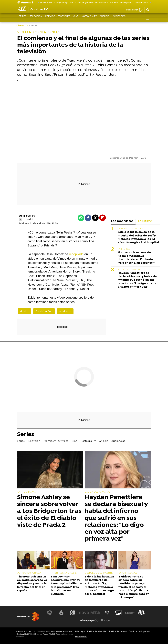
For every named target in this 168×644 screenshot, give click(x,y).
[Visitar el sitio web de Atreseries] (107, 613)
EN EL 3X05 (124, 249)
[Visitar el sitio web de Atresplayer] (90, 620)
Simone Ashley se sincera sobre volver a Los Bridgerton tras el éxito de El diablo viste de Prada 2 (49, 511)
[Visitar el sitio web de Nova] (84, 613)
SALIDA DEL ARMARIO (129, 270)
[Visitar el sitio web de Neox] (73, 613)
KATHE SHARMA (26, 492)
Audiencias (119, 19)
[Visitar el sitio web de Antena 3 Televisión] (50, 613)
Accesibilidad (81, 636)
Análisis (105, 19)
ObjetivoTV (22, 25)
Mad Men (65, 311)
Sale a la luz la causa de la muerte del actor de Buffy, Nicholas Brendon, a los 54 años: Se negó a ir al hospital (138, 237)
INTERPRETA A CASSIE (64, 573)
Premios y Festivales (58, 19)
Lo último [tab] (145, 221)
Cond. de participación (139, 631)
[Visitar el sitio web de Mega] (95, 613)
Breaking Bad (44, 311)
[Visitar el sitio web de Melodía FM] (141, 613)
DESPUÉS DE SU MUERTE (131, 229)
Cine (76, 19)
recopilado (76, 254)
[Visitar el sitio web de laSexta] (61, 613)
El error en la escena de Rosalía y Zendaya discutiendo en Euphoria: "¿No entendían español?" (136, 258)
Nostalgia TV (89, 19)
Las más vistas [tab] (122, 221)
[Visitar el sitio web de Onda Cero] (118, 613)
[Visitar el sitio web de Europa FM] (130, 613)
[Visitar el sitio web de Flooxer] (106, 620)
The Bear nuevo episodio (121, 3)
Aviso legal (80, 631)
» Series (33, 25)
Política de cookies (118, 631)
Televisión (36, 19)
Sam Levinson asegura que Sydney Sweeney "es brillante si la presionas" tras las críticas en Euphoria (66, 585)
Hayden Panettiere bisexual (95, 3)
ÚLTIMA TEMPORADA (29, 573)
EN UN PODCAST (129, 573)
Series (23, 19)
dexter (24, 311)
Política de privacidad (97, 631)
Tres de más (75, 3)
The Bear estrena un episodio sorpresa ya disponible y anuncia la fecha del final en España (32, 584)
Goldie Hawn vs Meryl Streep (54, 3)
